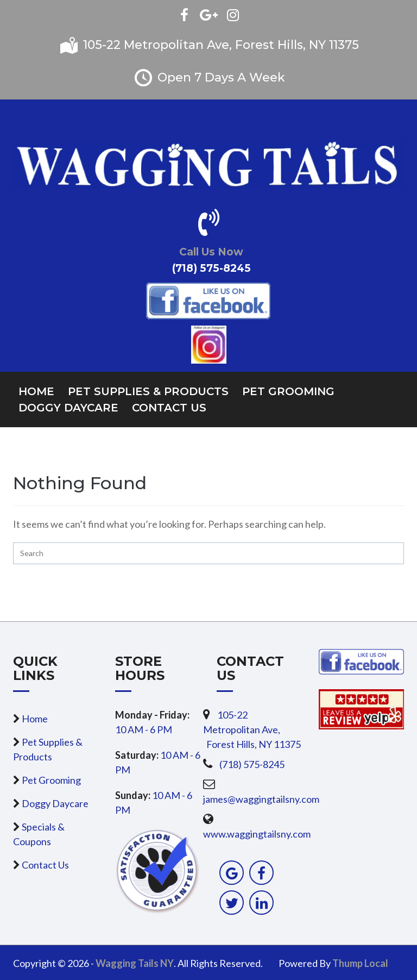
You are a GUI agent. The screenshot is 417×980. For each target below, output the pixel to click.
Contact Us (169, 408)
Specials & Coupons (39, 834)
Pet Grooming (288, 391)
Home (36, 391)
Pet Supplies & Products (148, 391)
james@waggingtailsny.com (261, 799)
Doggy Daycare (68, 408)
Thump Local (360, 963)
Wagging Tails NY (135, 963)
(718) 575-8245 (252, 764)
